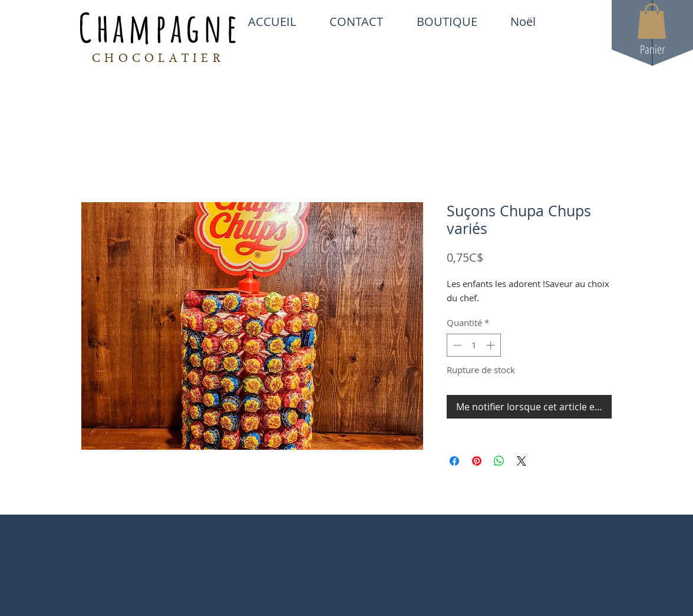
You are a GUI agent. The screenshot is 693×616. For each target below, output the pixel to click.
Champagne (160, 27)
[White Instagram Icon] (606, 21)
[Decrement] (456, 345)
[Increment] (492, 345)
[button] (652, 21)
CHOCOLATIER (158, 60)
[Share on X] (522, 461)
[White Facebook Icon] (566, 21)
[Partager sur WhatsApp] (499, 461)
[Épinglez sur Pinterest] (477, 461)
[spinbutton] (474, 345)
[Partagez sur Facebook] (454, 461)
